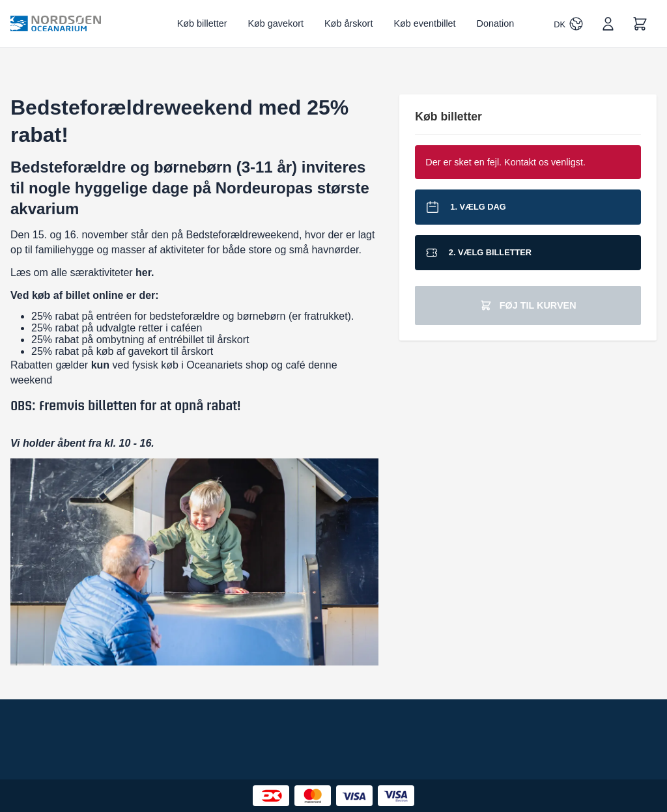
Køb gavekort (276, 23)
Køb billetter (202, 23)
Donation (496, 23)
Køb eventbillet (424, 23)
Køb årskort (348, 23)
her (143, 273)
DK (560, 24)
